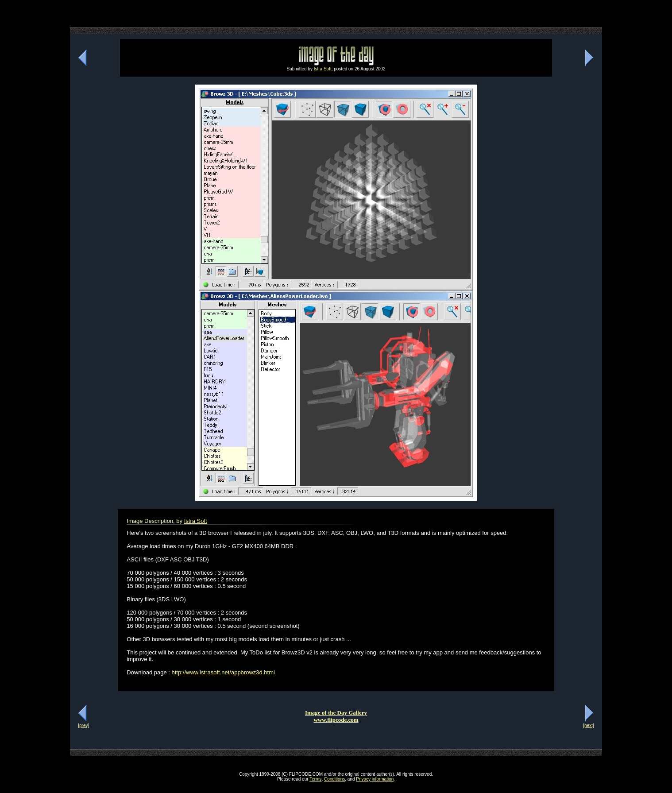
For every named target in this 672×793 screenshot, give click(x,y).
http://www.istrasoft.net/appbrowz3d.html (223, 672)
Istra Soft (323, 69)
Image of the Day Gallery (336, 713)
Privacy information (375, 779)
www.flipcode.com (336, 720)
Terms (315, 779)
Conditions (334, 779)
